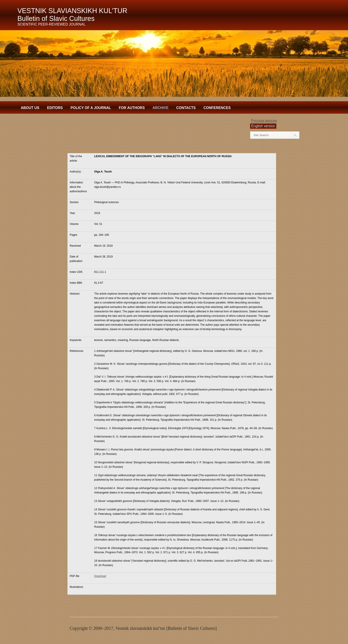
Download (100, 576)
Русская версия (264, 121)
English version (263, 126)
